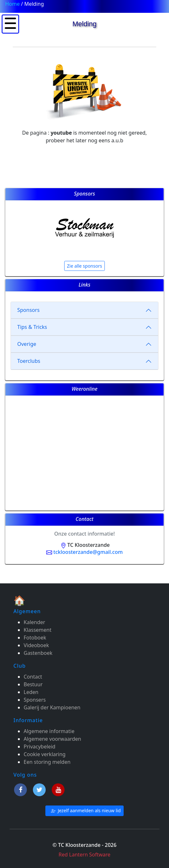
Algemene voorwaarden (52, 739)
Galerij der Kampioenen (52, 707)
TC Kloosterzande (84, 545)
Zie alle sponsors (85, 266)
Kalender (34, 622)
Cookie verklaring (45, 754)
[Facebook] (22, 789)
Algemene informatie (49, 731)
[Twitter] (40, 789)
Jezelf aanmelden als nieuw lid (84, 811)
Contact (33, 677)
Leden (31, 692)
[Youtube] (58, 789)
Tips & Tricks (32, 327)
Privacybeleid (39, 747)
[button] (10, 23)
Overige (27, 344)
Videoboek (36, 645)
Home (12, 4)
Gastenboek (38, 653)
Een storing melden (47, 762)
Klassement (38, 630)
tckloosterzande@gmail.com (84, 552)
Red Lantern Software (84, 855)
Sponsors (28, 310)
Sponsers (35, 700)
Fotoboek (35, 638)
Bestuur (33, 684)
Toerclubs (29, 361)
